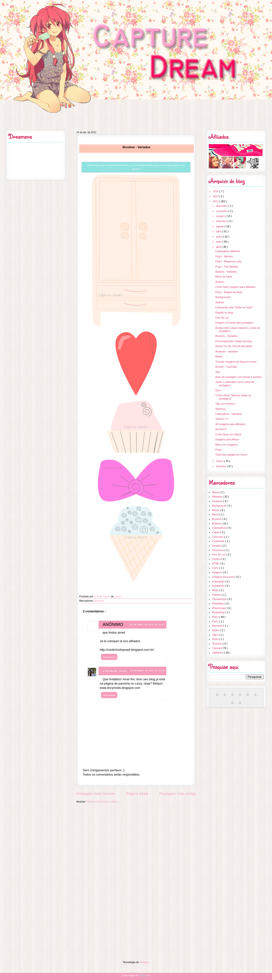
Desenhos (218, 550)
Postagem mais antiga (178, 794)
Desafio (217, 546)
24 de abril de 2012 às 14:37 (147, 625)
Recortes (218, 626)
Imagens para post (223, 577)
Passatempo (220, 599)
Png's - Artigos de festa (229, 292)
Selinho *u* (222, 419)
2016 (216, 191)
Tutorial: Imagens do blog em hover (236, 362)
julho (219, 231)
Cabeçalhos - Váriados (228, 414)
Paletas (217, 595)
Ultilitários (218, 653)
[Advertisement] (136, 839)
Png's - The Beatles (227, 267)
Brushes (99, 601)
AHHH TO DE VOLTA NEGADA (234, 346)
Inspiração (219, 581)
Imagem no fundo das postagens (234, 323)
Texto (216, 639)
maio (219, 242)
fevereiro (221, 466)
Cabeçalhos (219, 528)
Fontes (217, 559)
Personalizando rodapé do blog (233, 341)
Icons (216, 568)
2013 (216, 196)
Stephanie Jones (115, 671)
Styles (216, 630)
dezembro (222, 206)
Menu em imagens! (226, 445)
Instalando (219, 586)
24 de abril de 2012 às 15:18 (147, 670)
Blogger (144, 962)
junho (220, 237)
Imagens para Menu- (227, 439)
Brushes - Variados (226, 336)
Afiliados (217, 497)
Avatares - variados (227, 351)
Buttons (217, 523)
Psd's (216, 621)
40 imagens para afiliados (230, 424)
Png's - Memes (224, 256)
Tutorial (217, 648)
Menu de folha (224, 277)
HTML (216, 564)
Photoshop (219, 612)
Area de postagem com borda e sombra (238, 377)
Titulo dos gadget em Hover (231, 455)
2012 (216, 201)
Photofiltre (218, 604)
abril (219, 247)
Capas (216, 532)
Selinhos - (221, 409)
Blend (216, 514)
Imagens (217, 572)
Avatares (218, 501)
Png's (218, 450)
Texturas (217, 644)
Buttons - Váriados (226, 272)
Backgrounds (223, 297)
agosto (220, 226)
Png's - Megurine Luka (228, 261)
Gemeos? (221, 429)
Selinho (220, 282)
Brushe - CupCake (226, 367)
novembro (222, 211)
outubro (221, 216)
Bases (219, 356)
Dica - (219, 390)
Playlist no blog (224, 313)
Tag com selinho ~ (226, 404)
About (216, 492)
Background (220, 506)
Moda (216, 590)
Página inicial (137, 794)
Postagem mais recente (96, 794)
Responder (109, 657)
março (220, 461)
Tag (217, 372)
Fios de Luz (222, 318)
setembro (222, 221)
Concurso (218, 537)
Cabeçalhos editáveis (228, 251)
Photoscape (219, 608)
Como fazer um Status (228, 434)
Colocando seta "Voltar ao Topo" (234, 307)
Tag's (215, 635)
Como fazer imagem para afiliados (235, 287)
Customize (219, 541)
